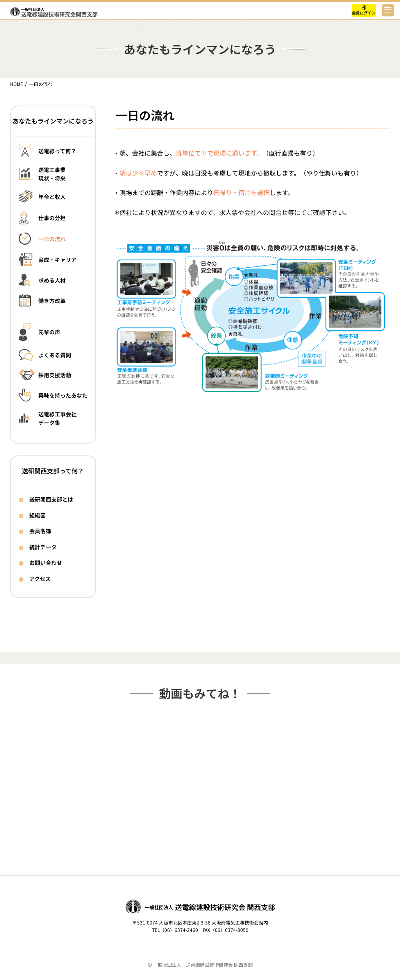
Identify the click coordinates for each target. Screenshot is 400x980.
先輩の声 (49, 332)
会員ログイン (364, 13)
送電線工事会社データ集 (57, 418)
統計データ (43, 546)
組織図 (37, 515)
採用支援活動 (55, 375)
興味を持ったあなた (63, 395)
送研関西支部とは (51, 499)
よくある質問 (55, 355)
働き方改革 (52, 301)
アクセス (40, 579)
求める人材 (52, 280)
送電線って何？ (57, 150)
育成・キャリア (57, 260)
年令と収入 (52, 197)
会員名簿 (40, 531)
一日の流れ (52, 239)
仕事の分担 (52, 218)
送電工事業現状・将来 (52, 174)
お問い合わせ (46, 563)
